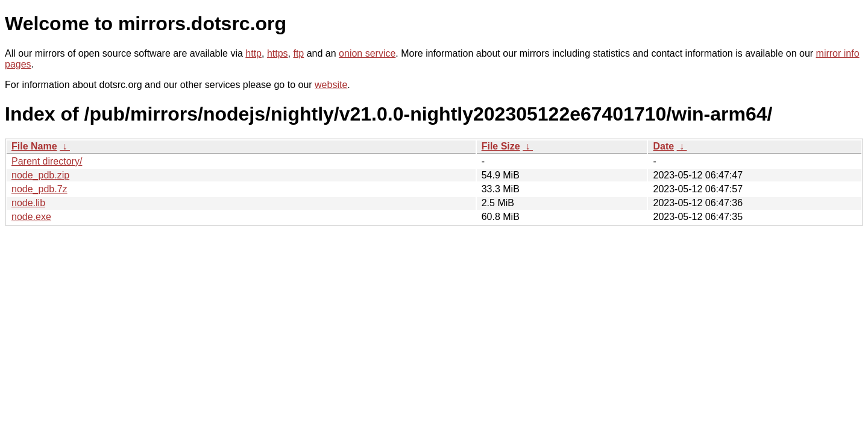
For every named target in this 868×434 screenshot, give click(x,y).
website (331, 85)
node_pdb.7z (39, 189)
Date (663, 146)
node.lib (28, 203)
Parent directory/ (47, 161)
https (278, 53)
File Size (501, 146)
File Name (34, 146)
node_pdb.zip (40, 175)
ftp (298, 53)
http (253, 53)
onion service (367, 53)
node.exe (31, 217)
